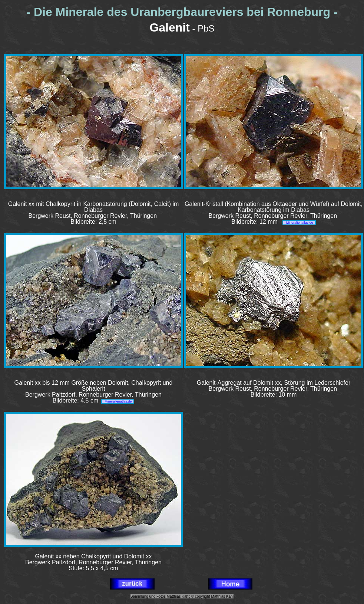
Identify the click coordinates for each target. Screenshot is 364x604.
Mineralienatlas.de (299, 223)
